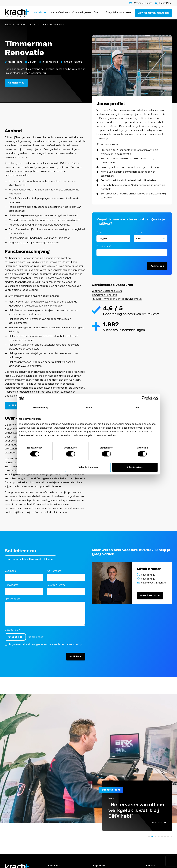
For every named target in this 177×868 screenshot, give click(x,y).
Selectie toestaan (88, 467)
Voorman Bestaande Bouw (107, 291)
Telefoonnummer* (57, 585)
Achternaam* (54, 571)
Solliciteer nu (16, 83)
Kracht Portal (164, 3)
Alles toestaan (135, 467)
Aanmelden (157, 266)
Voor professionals (59, 12)
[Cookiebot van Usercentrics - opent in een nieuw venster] (144, 398)
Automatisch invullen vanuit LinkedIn (30, 559)
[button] (149, 837)
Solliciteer (76, 656)
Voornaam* (11, 571)
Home (8, 25)
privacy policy (74, 644)
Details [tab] (88, 407)
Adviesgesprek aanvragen (153, 13)
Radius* (138, 232)
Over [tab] (136, 407)
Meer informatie (150, 595)
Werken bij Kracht (140, 3)
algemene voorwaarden (48, 644)
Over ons (99, 12)
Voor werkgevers (82, 12)
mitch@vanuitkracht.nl (154, 583)
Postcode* (102, 232)
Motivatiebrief (12, 599)
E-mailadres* (104, 246)
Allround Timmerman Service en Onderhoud (117, 299)
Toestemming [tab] (41, 407)
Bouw (33, 25)
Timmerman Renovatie (104, 295)
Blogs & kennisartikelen (119, 12)
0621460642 (148, 575)
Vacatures (40, 12)
